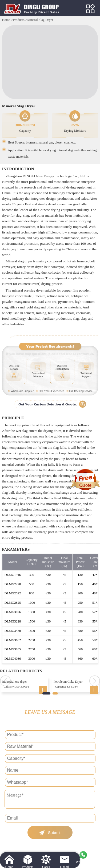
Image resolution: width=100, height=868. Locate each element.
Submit (54, 833)
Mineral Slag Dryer (40, 20)
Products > (20, 20)
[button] (46, 693)
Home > (8, 20)
